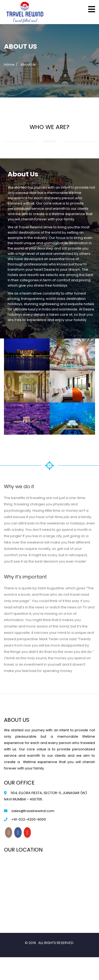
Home (9, 64)
